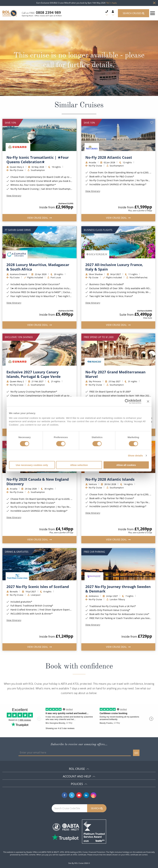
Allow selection (79, 465)
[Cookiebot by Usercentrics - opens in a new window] (127, 401)
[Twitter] (72, 795)
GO (136, 753)
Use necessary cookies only (32, 465)
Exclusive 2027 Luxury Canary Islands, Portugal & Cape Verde (34, 374)
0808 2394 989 (48, 12)
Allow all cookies (126, 465)
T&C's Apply (111, 3)
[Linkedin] (86, 795)
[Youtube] (79, 795)
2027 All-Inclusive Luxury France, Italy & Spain (114, 267)
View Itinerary (14, 196)
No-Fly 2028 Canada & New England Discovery (38, 481)
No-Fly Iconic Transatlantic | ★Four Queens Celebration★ (38, 160)
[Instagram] (93, 795)
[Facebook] (65, 795)
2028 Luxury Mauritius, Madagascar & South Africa (38, 267)
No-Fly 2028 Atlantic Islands (110, 479)
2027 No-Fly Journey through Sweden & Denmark (118, 589)
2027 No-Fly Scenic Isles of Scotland (38, 587)
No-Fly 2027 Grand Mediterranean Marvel (115, 374)
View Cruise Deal (38, 218)
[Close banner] (148, 401)
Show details (135, 455)
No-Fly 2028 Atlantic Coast (109, 157)
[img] (39, 135)
